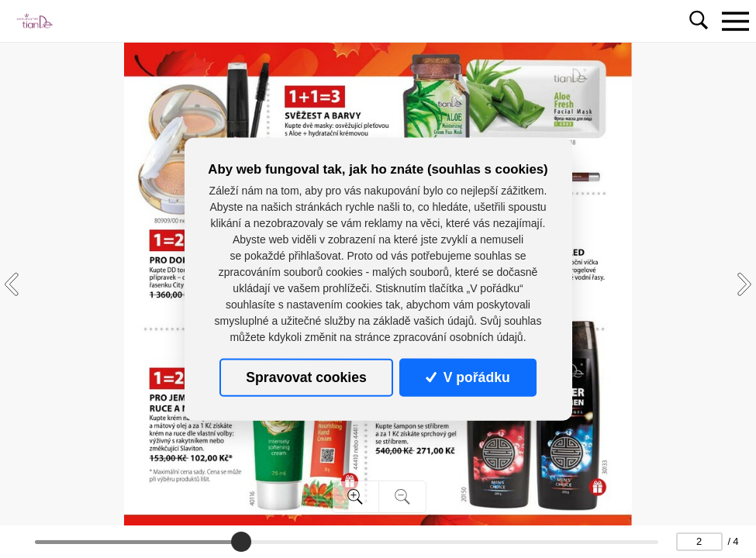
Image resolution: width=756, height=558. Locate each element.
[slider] (241, 542)
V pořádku (468, 377)
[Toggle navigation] (735, 21)
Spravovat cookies (306, 377)
